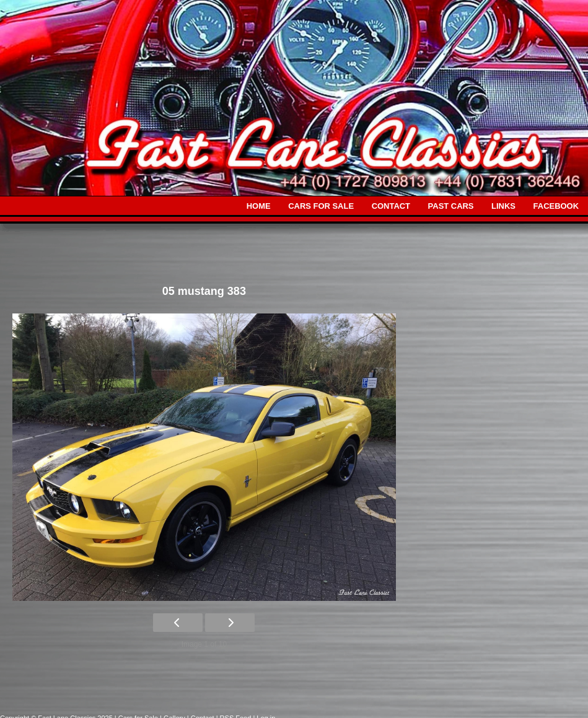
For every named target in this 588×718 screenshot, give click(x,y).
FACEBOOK (556, 206)
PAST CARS (451, 206)
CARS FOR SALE (321, 206)
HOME (259, 206)
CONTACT (391, 206)
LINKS (503, 206)
